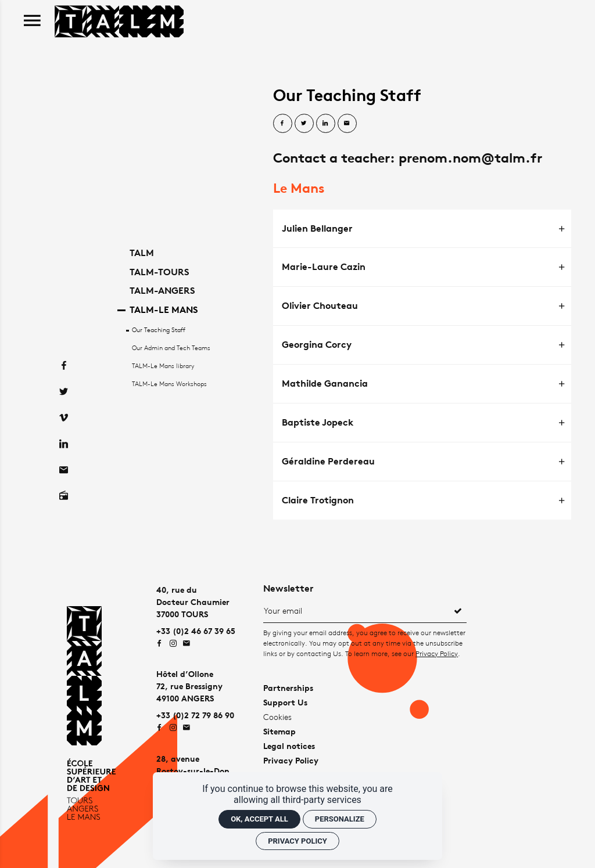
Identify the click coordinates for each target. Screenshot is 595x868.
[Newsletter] (356, 610)
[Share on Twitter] (304, 123)
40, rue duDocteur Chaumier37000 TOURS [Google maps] (193, 602)
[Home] (119, 20)
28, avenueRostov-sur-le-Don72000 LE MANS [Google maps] (193, 771)
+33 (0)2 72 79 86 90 (195, 715)
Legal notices (289, 746)
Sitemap (279, 731)
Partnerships (288, 688)
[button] (422, 229)
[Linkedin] (64, 425)
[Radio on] (64, 478)
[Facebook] (64, 347)
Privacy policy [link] (297, 841)
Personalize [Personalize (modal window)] (340, 819)
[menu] (32, 21)
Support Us (285, 702)
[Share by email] (347, 123)
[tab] (422, 229)
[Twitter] (64, 373)
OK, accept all (259, 819)
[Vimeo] (64, 399)
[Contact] (64, 451)
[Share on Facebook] (283, 123)
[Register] (458, 610)
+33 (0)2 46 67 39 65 (196, 631)
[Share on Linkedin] (326, 123)
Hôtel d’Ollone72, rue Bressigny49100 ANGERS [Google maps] (189, 686)
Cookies (277, 717)
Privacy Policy (437, 653)
